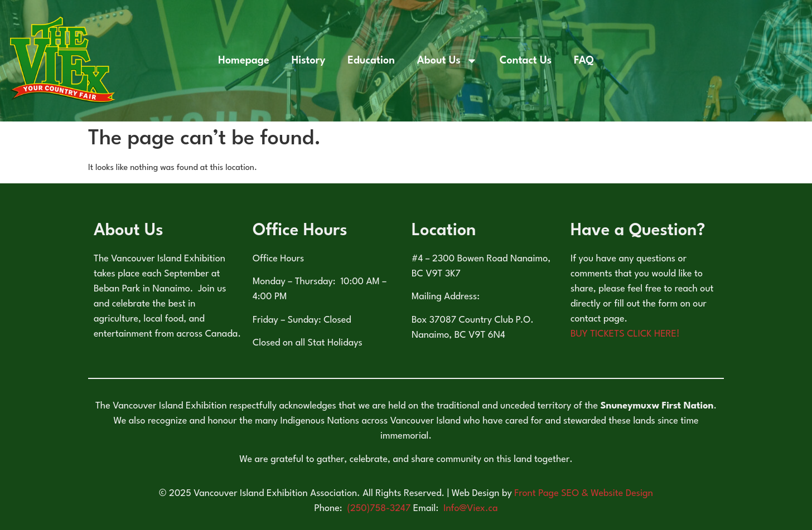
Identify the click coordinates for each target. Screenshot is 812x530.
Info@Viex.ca (470, 509)
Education (371, 61)
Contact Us (526, 61)
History (309, 61)
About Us (447, 61)
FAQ (584, 61)
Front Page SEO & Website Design (584, 493)
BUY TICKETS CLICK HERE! (625, 334)
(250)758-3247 (380, 509)
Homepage (243, 61)
